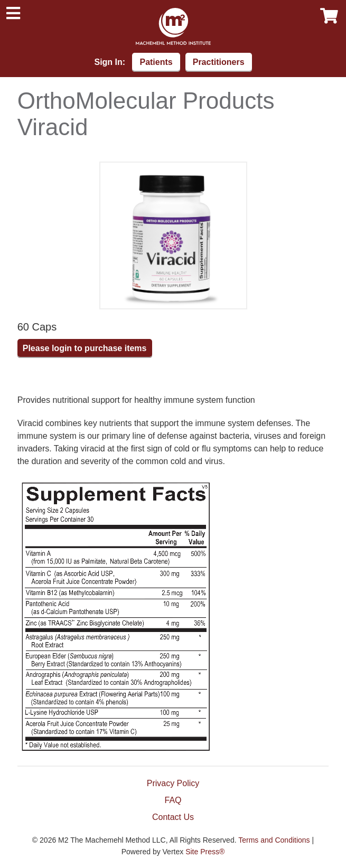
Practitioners (219, 62)
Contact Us (173, 817)
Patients (156, 62)
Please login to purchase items (85, 348)
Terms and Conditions (274, 840)
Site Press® (205, 852)
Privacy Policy (173, 783)
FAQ (173, 800)
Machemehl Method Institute (173, 26)
